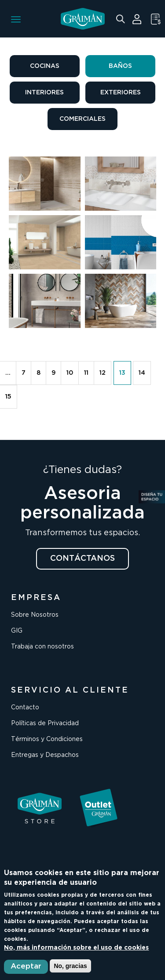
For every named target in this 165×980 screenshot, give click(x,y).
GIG (17, 631)
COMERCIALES (82, 119)
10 (70, 373)
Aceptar (26, 967)
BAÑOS (120, 66)
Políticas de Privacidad (45, 723)
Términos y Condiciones (47, 739)
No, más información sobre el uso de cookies (76, 948)
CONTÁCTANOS (82, 559)
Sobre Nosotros (35, 615)
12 (103, 373)
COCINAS (45, 66)
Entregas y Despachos (45, 755)
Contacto (25, 708)
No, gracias (70, 966)
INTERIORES (44, 93)
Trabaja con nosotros (42, 647)
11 (86, 373)
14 (142, 373)
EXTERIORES (121, 93)
